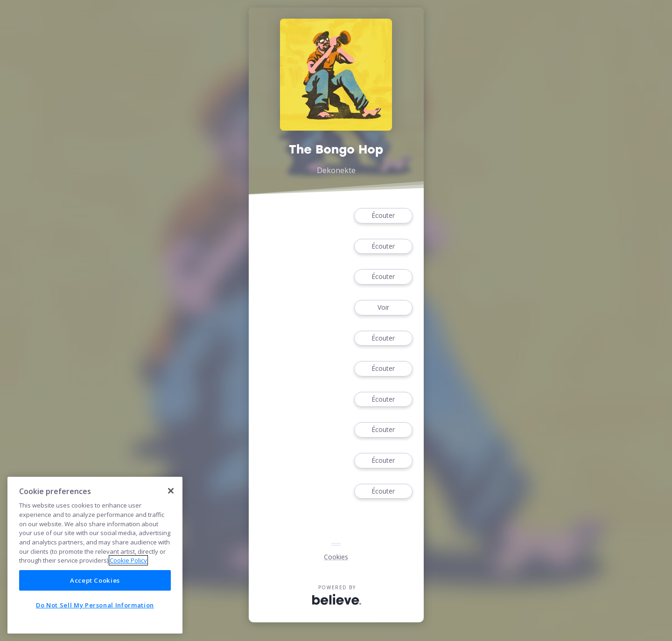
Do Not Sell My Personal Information (95, 605)
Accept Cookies (95, 580)
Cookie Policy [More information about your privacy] (128, 560)
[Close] (171, 491)
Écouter (383, 216)
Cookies (336, 557)
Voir (383, 308)
